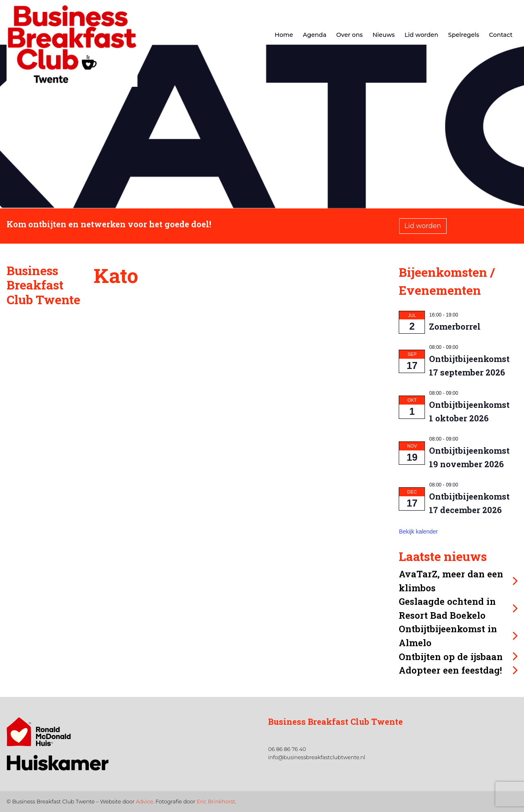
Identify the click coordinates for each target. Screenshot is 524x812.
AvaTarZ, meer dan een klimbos (451, 581)
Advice (145, 802)
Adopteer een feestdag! (450, 670)
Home (284, 35)
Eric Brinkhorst (216, 802)
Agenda (315, 35)
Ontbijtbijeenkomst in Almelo (448, 636)
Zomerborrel (455, 326)
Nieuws (384, 35)
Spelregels (463, 35)
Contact (501, 35)
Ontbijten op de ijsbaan (451, 657)
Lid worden (421, 35)
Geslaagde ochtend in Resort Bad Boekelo (447, 608)
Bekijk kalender (418, 532)
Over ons (349, 35)
